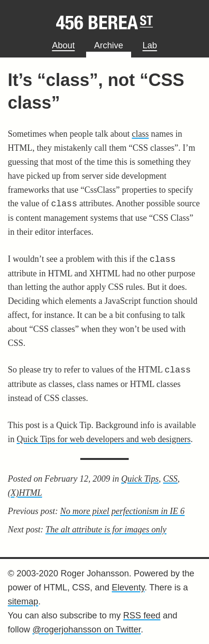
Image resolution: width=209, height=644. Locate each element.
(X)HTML (25, 493)
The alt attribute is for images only (106, 530)
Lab (150, 45)
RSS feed (142, 615)
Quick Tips (140, 479)
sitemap (23, 601)
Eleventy (128, 587)
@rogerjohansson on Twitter (87, 630)
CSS (170, 479)
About (63, 45)
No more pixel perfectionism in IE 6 (122, 511)
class (140, 134)
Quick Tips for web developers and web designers (104, 439)
